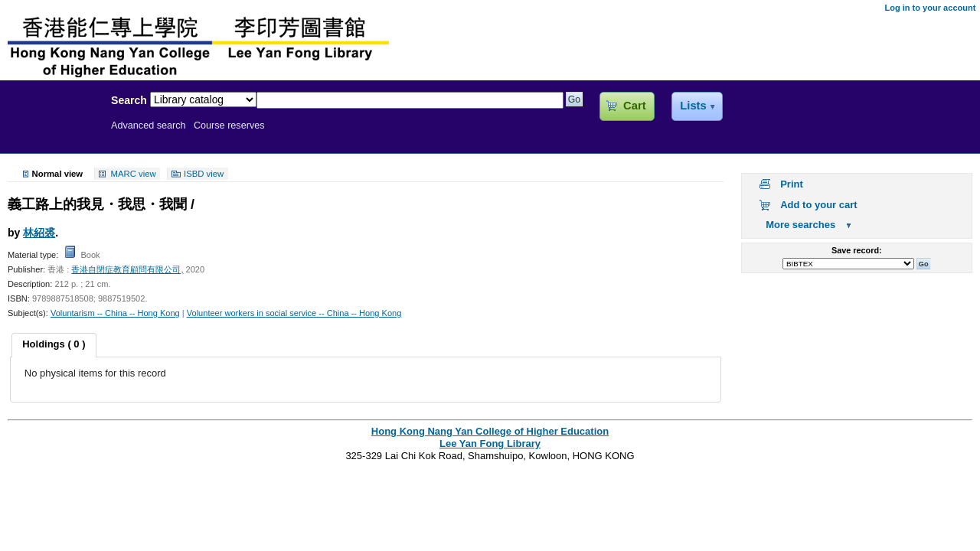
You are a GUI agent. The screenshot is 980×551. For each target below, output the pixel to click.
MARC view (134, 174)
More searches (800, 225)
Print (792, 184)
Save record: (857, 250)
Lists (693, 106)
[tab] (54, 345)
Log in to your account (930, 8)
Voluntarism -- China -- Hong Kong (115, 313)
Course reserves (229, 126)
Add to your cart (818, 205)
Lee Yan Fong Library (51, 133)
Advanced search (149, 126)
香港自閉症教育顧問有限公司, (127, 269)
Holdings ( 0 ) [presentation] (54, 344)
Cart (634, 106)
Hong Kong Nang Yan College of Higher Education (490, 431)
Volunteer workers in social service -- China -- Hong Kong (294, 313)
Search (129, 100)
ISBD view (204, 174)
